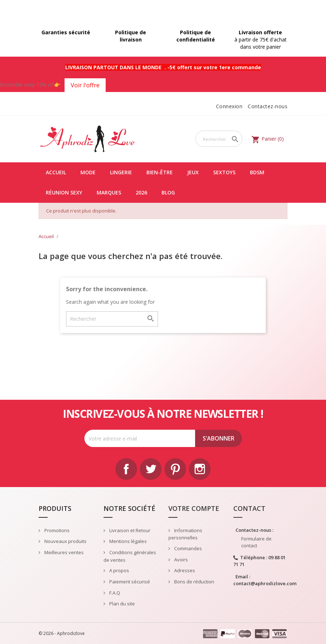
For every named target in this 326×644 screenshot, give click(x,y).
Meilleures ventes (63, 552)
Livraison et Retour (129, 530)
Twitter (151, 469)
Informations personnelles (185, 534)
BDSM (257, 172)
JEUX (193, 172)
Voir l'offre (85, 85)
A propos (119, 570)
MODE (88, 172)
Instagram (200, 469)
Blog (168, 192)
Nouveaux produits (65, 541)
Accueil (56, 172)
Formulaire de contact (256, 542)
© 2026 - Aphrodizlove (62, 633)
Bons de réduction (194, 582)
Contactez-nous (268, 106)
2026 (141, 192)
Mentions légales (127, 541)
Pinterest (175, 469)
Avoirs (180, 560)
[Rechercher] (219, 139)
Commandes (188, 548)
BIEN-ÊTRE (160, 172)
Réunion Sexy (64, 192)
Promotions (56, 530)
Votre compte (194, 508)
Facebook (126, 469)
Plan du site (122, 604)
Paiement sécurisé (129, 582)
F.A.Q (114, 593)
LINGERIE (121, 172)
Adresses (184, 570)
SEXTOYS (224, 172)
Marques (109, 192)
